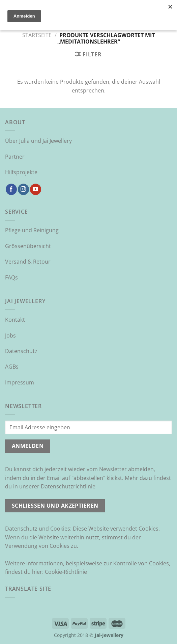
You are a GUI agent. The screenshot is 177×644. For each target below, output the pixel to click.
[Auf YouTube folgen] (36, 189)
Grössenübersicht (28, 246)
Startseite (37, 35)
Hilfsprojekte (21, 172)
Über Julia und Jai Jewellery (38, 141)
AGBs (12, 367)
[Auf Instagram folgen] (23, 189)
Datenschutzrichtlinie (68, 486)
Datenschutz (21, 351)
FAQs (11, 277)
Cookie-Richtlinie (66, 572)
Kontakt (15, 320)
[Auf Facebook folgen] (11, 189)
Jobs (10, 336)
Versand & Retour (28, 262)
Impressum (20, 382)
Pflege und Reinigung (32, 230)
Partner (15, 157)
